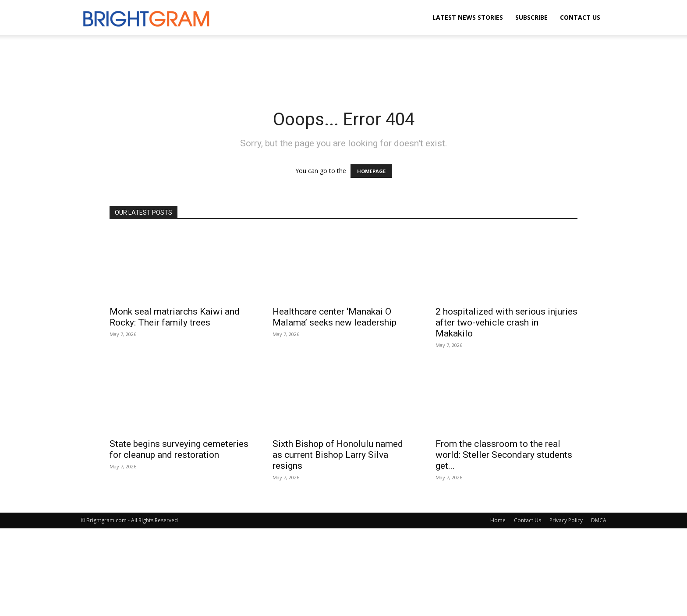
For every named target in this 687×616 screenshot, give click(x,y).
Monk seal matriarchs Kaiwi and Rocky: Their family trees (175, 317)
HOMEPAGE (371, 171)
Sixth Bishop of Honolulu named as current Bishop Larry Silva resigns (338, 455)
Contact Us (580, 17)
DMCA (599, 520)
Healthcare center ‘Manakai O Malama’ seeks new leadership (335, 317)
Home (498, 520)
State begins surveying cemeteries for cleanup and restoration (179, 449)
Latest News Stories (468, 17)
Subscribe (531, 17)
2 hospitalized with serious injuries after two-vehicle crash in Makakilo (506, 322)
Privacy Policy (566, 520)
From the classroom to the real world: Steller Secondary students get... (504, 455)
